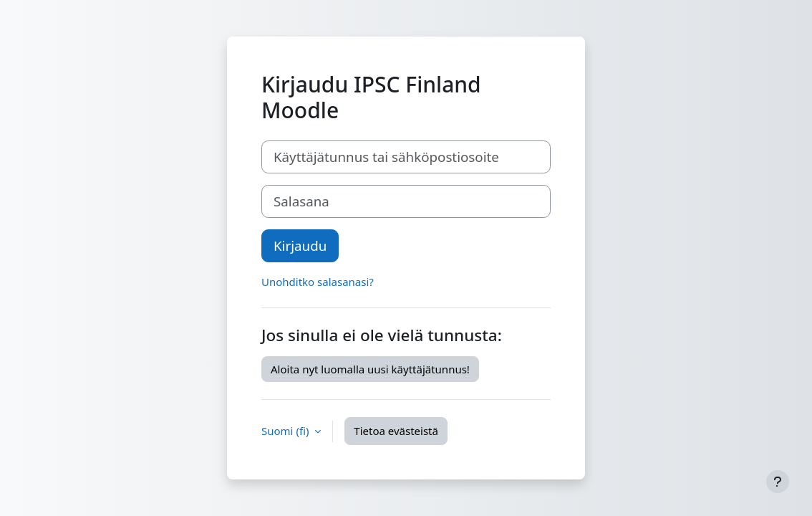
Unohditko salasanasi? (318, 282)
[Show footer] (778, 482)
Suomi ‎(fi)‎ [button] (286, 431)
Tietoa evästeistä (396, 431)
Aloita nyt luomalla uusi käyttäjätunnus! (370, 369)
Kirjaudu (300, 245)
